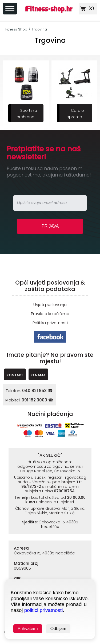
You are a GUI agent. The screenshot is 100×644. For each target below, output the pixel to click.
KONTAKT (15, 375)
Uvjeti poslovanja (50, 304)
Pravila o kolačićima (50, 314)
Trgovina (39, 29)
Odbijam (58, 629)
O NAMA (38, 375)
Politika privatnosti (50, 323)
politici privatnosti (44, 610)
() (86, 8)
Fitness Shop (16, 29)
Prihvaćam (28, 629)
